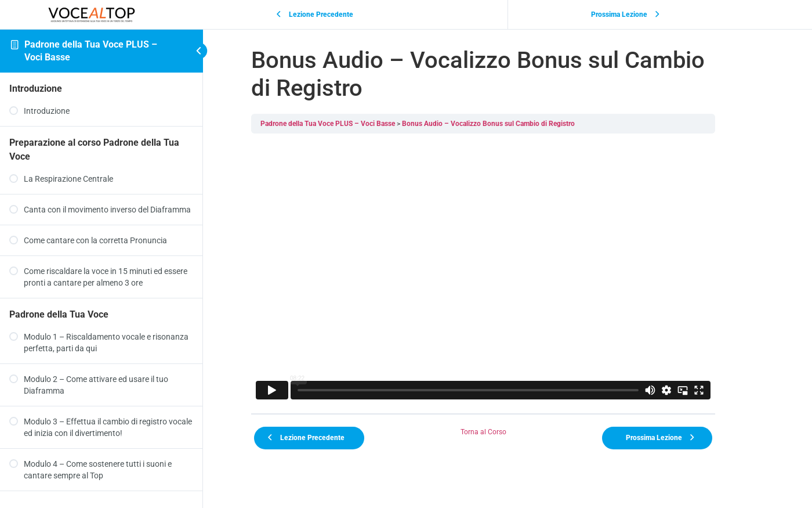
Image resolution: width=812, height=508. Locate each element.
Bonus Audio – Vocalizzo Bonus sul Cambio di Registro (513, 124)
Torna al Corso (508, 432)
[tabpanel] (507, 273)
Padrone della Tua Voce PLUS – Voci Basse (352, 124)
